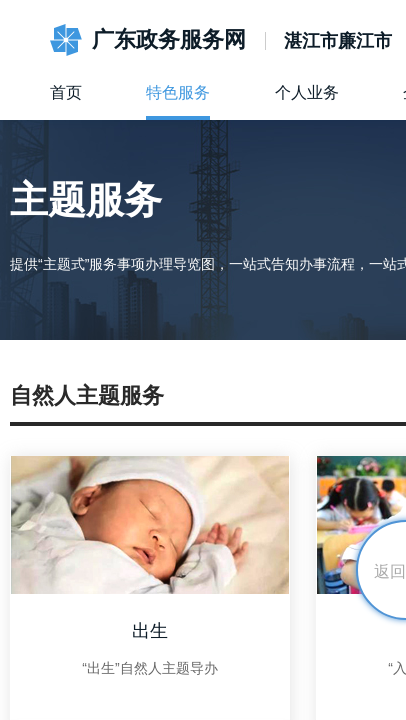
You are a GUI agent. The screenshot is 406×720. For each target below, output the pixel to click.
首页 (66, 92)
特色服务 (178, 92)
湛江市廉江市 (338, 41)
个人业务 (307, 92)
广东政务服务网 (169, 39)
